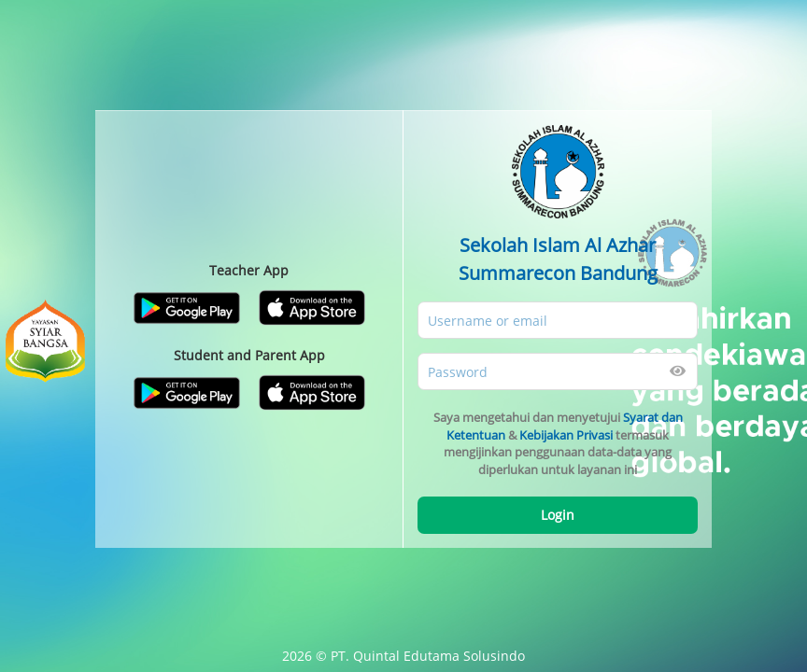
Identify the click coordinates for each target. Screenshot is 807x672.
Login (558, 515)
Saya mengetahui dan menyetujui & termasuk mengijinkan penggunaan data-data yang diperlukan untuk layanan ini (558, 443)
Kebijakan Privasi (566, 435)
